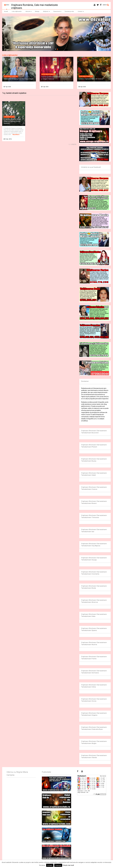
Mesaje (37, 11)
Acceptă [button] (50, 865)
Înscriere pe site (69, 11)
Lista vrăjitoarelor (17, 11)
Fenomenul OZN (9, 117)
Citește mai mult (68, 865)
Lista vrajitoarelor (11, 76)
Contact (81, 11)
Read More (16, 135)
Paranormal (57, 11)
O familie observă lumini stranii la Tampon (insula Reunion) (12, 121)
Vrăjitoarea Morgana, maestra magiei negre (19, 79)
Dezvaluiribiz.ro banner (26, 42)
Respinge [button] (58, 865)
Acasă (6, 11)
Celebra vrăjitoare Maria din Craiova (91, 79)
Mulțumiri (47, 11)
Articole (29, 11)
